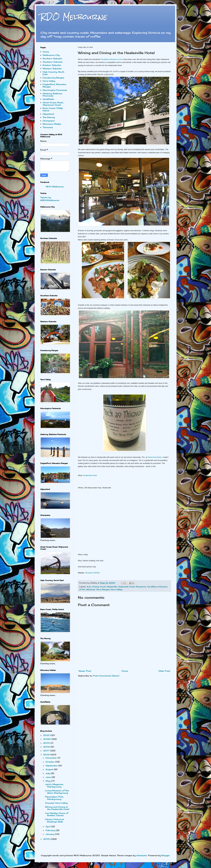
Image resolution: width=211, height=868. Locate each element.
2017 (47, 751)
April (49, 826)
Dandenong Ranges (53, 78)
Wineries (91, 590)
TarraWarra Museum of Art (111, 59)
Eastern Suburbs (52, 65)
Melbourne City (51, 55)
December (52, 758)
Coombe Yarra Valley (56, 803)
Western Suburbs (52, 68)
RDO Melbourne (74, 17)
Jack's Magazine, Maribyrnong (54, 785)
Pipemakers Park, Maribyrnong (54, 798)
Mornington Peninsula (55, 90)
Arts (89, 587)
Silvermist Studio (155, 457)
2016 (47, 755)
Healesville (112, 587)
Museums (141, 587)
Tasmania (48, 127)
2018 (47, 747)
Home (125, 671)
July (48, 773)
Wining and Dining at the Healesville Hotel (57, 808)
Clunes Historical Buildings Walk (54, 820)
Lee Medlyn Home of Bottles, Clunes (57, 814)
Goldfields (48, 99)
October (50, 762)
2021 (47, 735)
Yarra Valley (116, 590)
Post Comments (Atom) (106, 676)
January (50, 834)
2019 (47, 743)
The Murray (49, 117)
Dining (96, 587)
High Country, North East (53, 73)
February (51, 830)
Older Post (164, 671)
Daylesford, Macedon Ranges (55, 85)
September (52, 766)
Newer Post (85, 671)
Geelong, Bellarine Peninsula (52, 95)
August (50, 769)
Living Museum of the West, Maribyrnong (57, 792)
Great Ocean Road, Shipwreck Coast (53, 104)
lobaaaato (142, 855)
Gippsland (48, 114)
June (49, 777)
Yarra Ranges (103, 590)
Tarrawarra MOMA (92, 573)
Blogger (166, 855)
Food (103, 587)
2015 (47, 839)
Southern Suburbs (53, 62)
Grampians (49, 121)
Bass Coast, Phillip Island (53, 109)
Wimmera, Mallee (52, 124)
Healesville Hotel (90, 475)
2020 (47, 739)
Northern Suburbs (52, 58)
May (48, 781)
